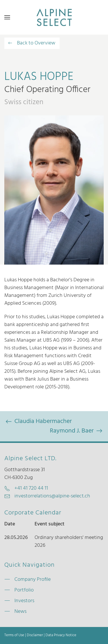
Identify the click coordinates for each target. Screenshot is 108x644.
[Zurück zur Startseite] (54, 17)
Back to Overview (31, 43)
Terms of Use (14, 635)
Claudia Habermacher (38, 421)
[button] (7, 17)
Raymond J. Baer (77, 431)
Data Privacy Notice (61, 635)
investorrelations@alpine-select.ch (52, 496)
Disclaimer (35, 635)
